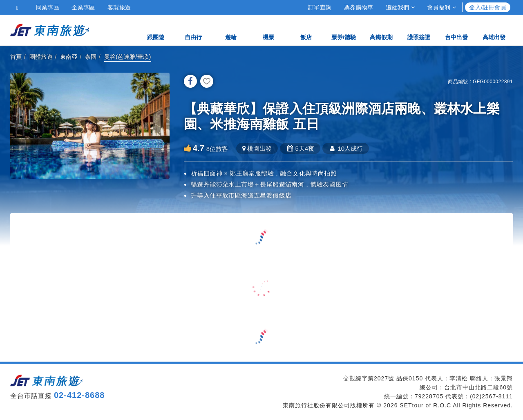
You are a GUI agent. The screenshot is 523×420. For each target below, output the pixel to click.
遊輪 (231, 30)
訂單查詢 (320, 7)
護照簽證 (419, 30)
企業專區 (83, 7)
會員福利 (441, 7)
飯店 (306, 30)
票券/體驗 (344, 30)
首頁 (16, 57)
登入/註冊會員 (488, 7)
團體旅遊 (41, 57)
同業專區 (48, 7)
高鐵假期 (381, 30)
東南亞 (69, 57)
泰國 (91, 57)
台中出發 (456, 30)
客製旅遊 (119, 7)
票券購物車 (359, 7)
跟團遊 (156, 30)
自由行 (193, 30)
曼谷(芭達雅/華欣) (128, 57)
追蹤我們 (400, 7)
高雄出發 (494, 30)
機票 (268, 30)
